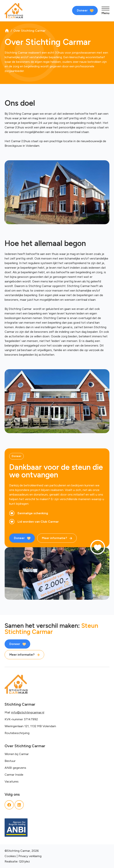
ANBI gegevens (15, 768)
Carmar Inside (14, 775)
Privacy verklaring (30, 856)
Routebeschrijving (17, 733)
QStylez (24, 861)
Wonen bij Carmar (17, 754)
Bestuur (10, 761)
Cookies (10, 856)
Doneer (82, 10)
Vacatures (12, 781)
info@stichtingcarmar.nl (28, 712)
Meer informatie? (54, 538)
